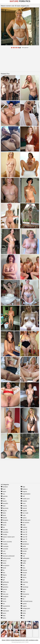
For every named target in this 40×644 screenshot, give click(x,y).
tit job (23, 596)
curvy (3, 554)
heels (3, 599)
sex (23, 565)
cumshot (4, 549)
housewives (5, 606)
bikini (3, 513)
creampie (5, 546)
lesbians (24, 489)
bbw (3, 499)
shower (24, 573)
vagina (24, 606)
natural (24, 508)
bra (3, 527)
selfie (23, 563)
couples (4, 544)
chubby (4, 534)
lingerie (24, 492)
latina (3, 618)
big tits (4, 511)
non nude (24, 513)
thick (23, 592)
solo (23, 585)
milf (23, 496)
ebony (4, 561)
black (3, 515)
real (23, 556)
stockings (24, 587)
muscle (24, 506)
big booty (5, 508)
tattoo (23, 589)
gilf (3, 580)
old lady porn (26, 520)
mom (23, 503)
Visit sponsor (25, 48)
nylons (24, 518)
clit (3, 539)
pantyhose (25, 544)
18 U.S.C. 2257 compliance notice (29, 640)
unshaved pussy (27, 601)
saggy (23, 561)
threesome (25, 594)
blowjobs (4, 520)
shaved (24, 570)
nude (23, 515)
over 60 (24, 537)
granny (4, 589)
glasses (4, 585)
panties (24, 542)
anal (3, 489)
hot (3, 604)
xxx (23, 618)
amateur (4, 487)
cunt (3, 551)
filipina (4, 575)
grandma (5, 587)
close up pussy (6, 542)
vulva (23, 611)
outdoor (24, 527)
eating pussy (6, 558)
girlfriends (5, 582)
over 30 (24, 530)
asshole (4, 496)
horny (3, 601)
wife (23, 616)
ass (3, 494)
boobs (4, 523)
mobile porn (25, 499)
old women (25, 523)
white (23, 613)
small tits (24, 582)
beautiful (4, 503)
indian (4, 608)
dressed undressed (8, 556)
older (23, 525)
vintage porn (25, 608)
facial (3, 568)
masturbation (26, 494)
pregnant (24, 549)
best (3, 506)
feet (3, 573)
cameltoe (5, 532)
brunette (4, 530)
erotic (3, 563)
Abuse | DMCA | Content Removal (11, 640)
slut (23, 580)
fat (3, 570)
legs (23, 487)
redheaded (25, 558)
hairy (3, 592)
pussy (23, 554)
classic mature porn (8, 537)
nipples (24, 511)
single (23, 575)
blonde (4, 518)
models (24, 501)
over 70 (24, 539)
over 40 (24, 532)
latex (3, 616)
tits (22, 599)
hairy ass (5, 594)
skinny (24, 577)
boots (3, 525)
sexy (23, 568)
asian (3, 492)
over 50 (24, 534)
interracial (5, 611)
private (24, 551)
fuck (3, 577)
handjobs (5, 596)
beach (4, 501)
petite (23, 546)
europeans (5, 565)
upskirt (24, 604)
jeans (3, 613)
